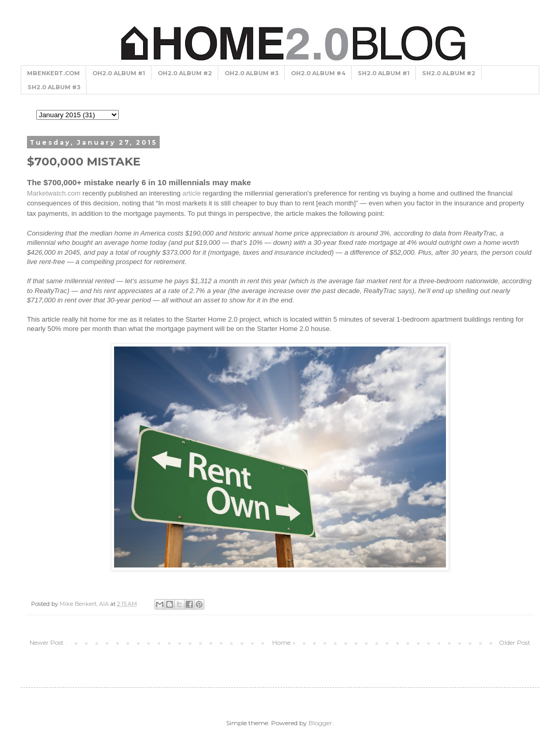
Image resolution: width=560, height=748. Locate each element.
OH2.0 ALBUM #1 (119, 73)
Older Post (515, 642)
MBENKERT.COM (53, 73)
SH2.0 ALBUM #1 (384, 73)
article (192, 193)
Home (281, 642)
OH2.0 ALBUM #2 (185, 73)
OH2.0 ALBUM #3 (251, 73)
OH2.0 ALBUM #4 (318, 73)
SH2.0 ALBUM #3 (54, 87)
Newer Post (47, 642)
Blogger (320, 723)
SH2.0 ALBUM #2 (449, 73)
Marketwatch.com (54, 193)
